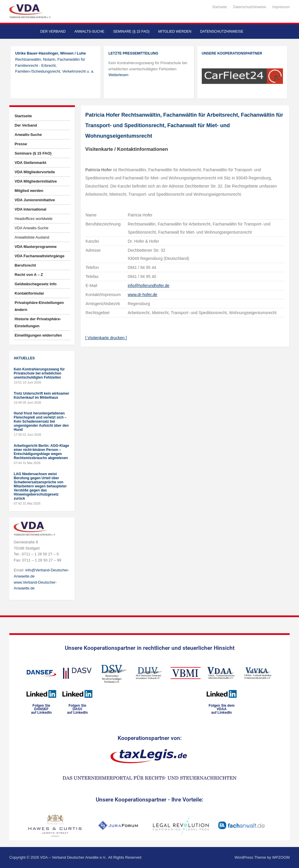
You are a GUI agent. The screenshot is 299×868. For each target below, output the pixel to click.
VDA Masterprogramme (36, 247)
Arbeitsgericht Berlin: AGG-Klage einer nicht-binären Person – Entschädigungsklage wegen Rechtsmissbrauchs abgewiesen (41, 452)
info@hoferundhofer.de (148, 286)
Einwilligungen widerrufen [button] (38, 335)
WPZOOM (281, 857)
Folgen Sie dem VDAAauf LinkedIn (221, 709)
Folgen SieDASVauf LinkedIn (78, 709)
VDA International (31, 209)
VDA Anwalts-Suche (32, 228)
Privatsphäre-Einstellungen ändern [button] (39, 306)
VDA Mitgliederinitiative (36, 181)
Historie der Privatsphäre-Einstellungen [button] (38, 322)
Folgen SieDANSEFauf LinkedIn (41, 709)
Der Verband (53, 32)
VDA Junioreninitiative (35, 200)
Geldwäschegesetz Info (36, 284)
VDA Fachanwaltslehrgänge (40, 256)
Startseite (220, 7)
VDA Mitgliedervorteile (35, 172)
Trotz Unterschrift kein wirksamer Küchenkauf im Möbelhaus (41, 395)
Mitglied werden (175, 32)
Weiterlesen (118, 75)
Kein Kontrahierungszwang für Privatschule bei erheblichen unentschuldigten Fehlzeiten (39, 373)
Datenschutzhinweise (250, 7)
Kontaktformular (29, 293)
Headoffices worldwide (34, 219)
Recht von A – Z (29, 275)
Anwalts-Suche (89, 32)
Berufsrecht (25, 265)
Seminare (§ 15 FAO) (131, 32)
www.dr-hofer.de (142, 295)
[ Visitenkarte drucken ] (106, 338)
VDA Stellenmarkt (31, 163)
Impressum (281, 7)
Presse (21, 144)
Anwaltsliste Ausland (32, 237)
